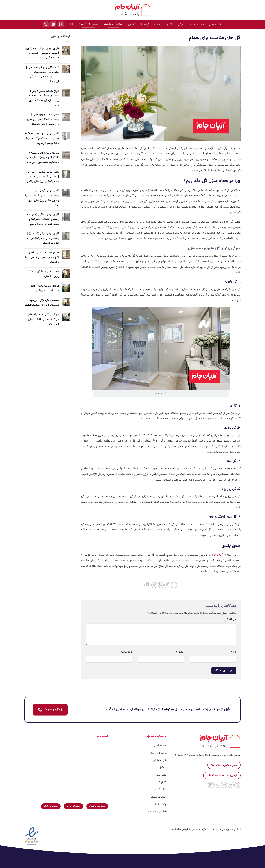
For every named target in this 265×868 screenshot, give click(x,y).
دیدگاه (231, 620)
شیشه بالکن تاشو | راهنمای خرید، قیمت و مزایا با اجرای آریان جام (44, 319)
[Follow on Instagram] (237, 785)
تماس (132, 24)
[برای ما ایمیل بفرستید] (224, 785)
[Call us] (217, 785)
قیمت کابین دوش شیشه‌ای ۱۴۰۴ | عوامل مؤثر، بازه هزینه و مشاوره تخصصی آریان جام (42, 158)
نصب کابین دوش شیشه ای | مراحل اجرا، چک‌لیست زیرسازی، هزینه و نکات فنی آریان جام (43, 75)
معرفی (181, 24)
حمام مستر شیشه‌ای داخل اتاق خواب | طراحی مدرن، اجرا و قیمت (42, 257)
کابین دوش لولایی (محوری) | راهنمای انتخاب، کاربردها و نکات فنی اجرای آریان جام (42, 219)
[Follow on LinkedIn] (211, 785)
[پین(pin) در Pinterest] (154, 585)
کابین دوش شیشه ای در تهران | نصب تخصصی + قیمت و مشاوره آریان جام (42, 53)
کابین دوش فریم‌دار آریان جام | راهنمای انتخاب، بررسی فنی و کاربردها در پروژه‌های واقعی (42, 177)
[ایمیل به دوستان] (161, 585)
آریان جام (218, 555)
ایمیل (180, 652)
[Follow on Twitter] (231, 785)
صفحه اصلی (215, 24)
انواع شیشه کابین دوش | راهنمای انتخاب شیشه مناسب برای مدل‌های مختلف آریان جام (42, 98)
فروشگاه (145, 24)
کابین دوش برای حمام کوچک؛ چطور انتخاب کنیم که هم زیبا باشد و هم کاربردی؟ (42, 139)
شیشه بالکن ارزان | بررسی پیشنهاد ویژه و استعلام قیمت (42, 303)
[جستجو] (72, 24)
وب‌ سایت (127, 652)
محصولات (197, 24)
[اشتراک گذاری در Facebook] (174, 585)
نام (234, 652)
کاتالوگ (169, 24)
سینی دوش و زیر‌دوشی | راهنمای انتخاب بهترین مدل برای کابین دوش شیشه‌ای (43, 120)
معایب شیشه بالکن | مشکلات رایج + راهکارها (42, 274)
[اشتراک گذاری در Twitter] (167, 585)
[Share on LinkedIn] (147, 585)
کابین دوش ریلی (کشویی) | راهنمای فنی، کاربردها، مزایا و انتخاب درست (43, 238)
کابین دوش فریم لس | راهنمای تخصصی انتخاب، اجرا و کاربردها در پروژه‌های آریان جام (42, 198)
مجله (157, 24)
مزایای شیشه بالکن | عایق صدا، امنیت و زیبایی (44, 288)
